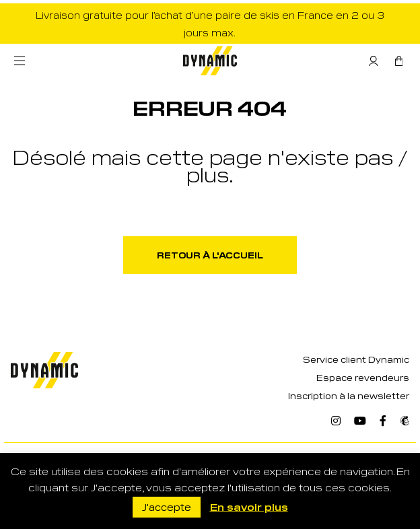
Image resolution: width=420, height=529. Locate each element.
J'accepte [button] (167, 507)
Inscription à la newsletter (349, 395)
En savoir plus (249, 506)
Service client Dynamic (356, 359)
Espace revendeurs (363, 377)
